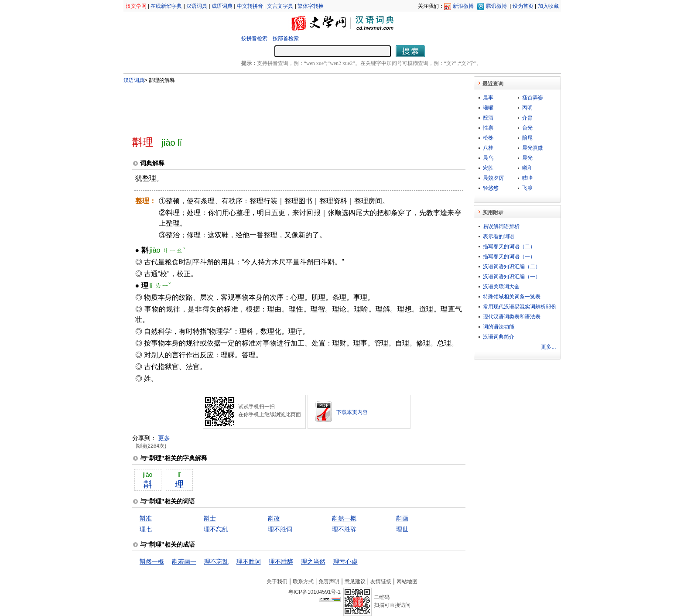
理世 (402, 529)
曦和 (527, 168)
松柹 (488, 138)
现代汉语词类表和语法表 (512, 317)
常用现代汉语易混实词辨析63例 (520, 307)
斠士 (210, 518)
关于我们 (277, 582)
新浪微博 (463, 6)
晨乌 (488, 158)
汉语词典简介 (499, 337)
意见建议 (355, 582)
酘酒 (488, 118)
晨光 (527, 158)
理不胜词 (280, 529)
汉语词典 (197, 6)
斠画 (402, 518)
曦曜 (488, 108)
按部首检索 (286, 38)
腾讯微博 (496, 6)
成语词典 (222, 6)
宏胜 (488, 168)
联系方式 (303, 582)
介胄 (527, 118)
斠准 (146, 518)
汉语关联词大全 (501, 287)
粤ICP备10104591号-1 (315, 592)
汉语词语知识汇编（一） (512, 277)
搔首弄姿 (533, 98)
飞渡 (527, 188)
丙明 (527, 108)
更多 (164, 438)
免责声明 (329, 582)
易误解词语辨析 (501, 226)
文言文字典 (280, 6)
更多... (548, 347)
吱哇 (527, 178)
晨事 (488, 98)
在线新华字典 (166, 6)
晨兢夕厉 (493, 178)
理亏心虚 (345, 561)
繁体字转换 (311, 6)
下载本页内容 (352, 412)
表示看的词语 (499, 236)
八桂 (488, 148)
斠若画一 (184, 561)
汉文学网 (136, 6)
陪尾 (527, 138)
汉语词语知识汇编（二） (512, 267)
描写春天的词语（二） (509, 246)
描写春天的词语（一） (509, 257)
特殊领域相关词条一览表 (512, 297)
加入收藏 (548, 6)
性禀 (488, 128)
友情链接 (381, 582)
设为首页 (523, 6)
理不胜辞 (344, 529)
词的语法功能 (499, 327)
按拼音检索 (254, 38)
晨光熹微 (533, 148)
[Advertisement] (284, 106)
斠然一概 (344, 518)
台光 (527, 128)
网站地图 (407, 582)
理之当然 (313, 561)
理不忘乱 (216, 529)
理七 (146, 529)
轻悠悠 (491, 188)
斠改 (274, 518)
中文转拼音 (250, 6)
